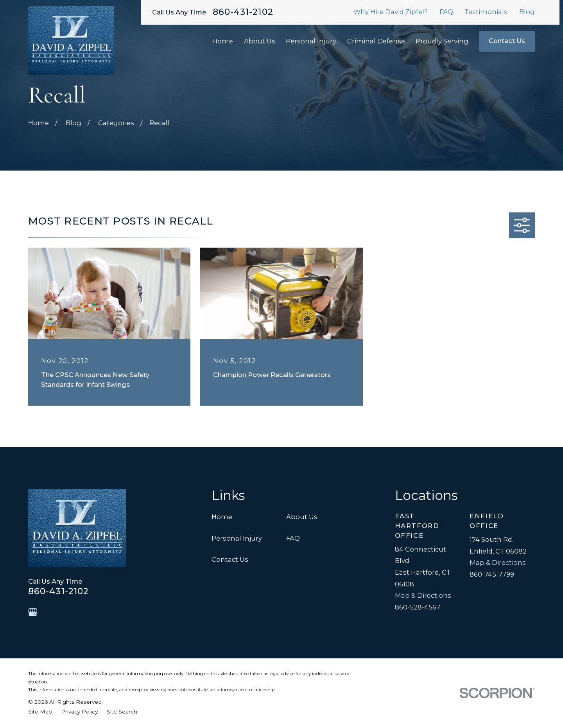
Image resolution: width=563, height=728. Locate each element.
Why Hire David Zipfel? (391, 12)
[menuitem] (40, 712)
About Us (302, 517)
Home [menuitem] (223, 41)
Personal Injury (237, 538)
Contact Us (507, 41)
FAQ (446, 12)
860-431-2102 (243, 12)
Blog (527, 12)
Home (222, 517)
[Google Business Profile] (33, 612)
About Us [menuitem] (260, 41)
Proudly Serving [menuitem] (442, 41)
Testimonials (486, 12)
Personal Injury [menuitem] (311, 41)
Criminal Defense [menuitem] (376, 41)
